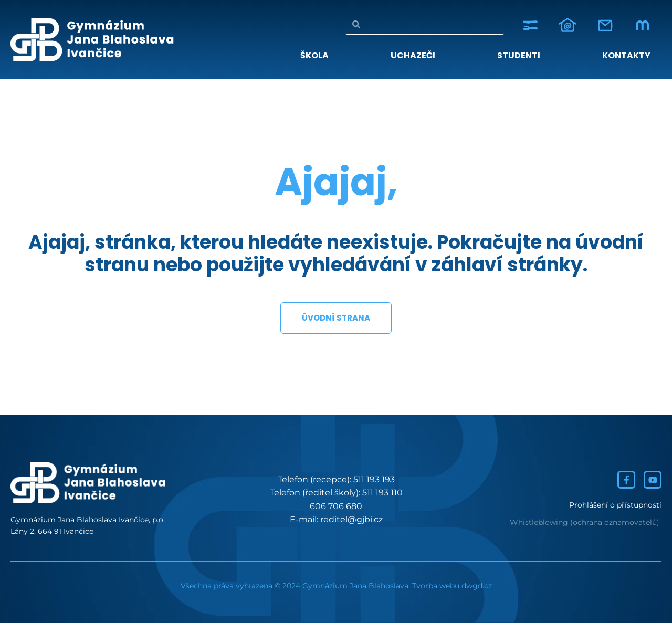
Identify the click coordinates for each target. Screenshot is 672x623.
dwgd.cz (477, 586)
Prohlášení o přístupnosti (615, 505)
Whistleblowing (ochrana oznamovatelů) (585, 522)
